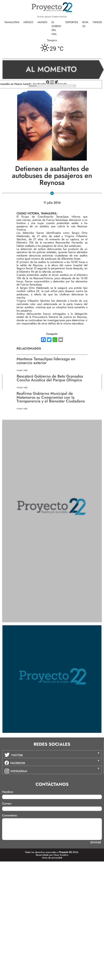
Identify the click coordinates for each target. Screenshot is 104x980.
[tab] (52, 754)
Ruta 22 (85, 24)
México (28, 22)
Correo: (7, 804)
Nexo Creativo (61, 855)
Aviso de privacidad (52, 858)
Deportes (72, 22)
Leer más (23, 370)
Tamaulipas (12, 22)
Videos (97, 22)
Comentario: (10, 816)
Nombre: (8, 792)
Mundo (42, 22)
